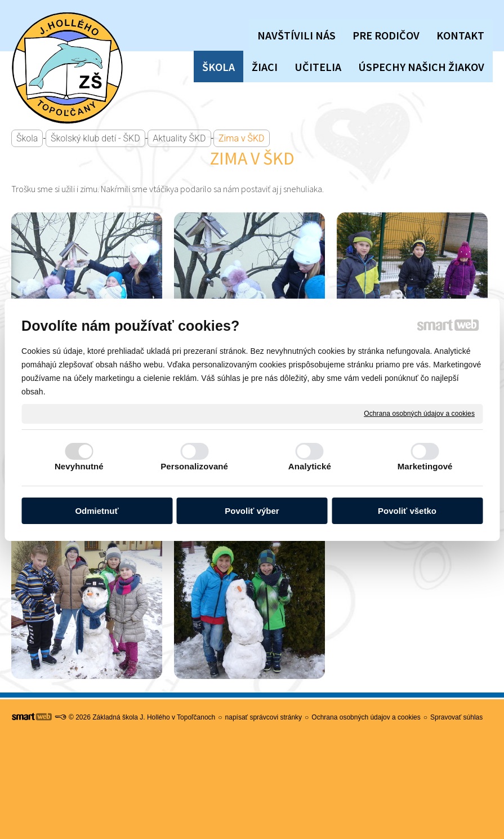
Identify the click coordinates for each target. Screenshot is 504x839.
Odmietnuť (97, 511)
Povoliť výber (252, 511)
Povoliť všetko (407, 511)
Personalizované (194, 466)
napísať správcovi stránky (264, 717)
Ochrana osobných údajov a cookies (419, 413)
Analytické (310, 466)
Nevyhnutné (79, 466)
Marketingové (425, 466)
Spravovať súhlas (456, 717)
